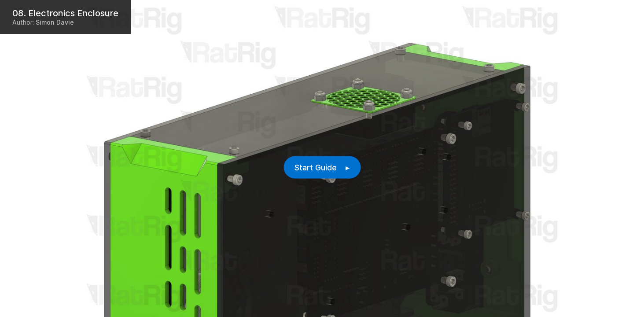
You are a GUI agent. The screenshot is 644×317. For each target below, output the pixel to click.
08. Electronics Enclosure (65, 13)
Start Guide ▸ (322, 168)
